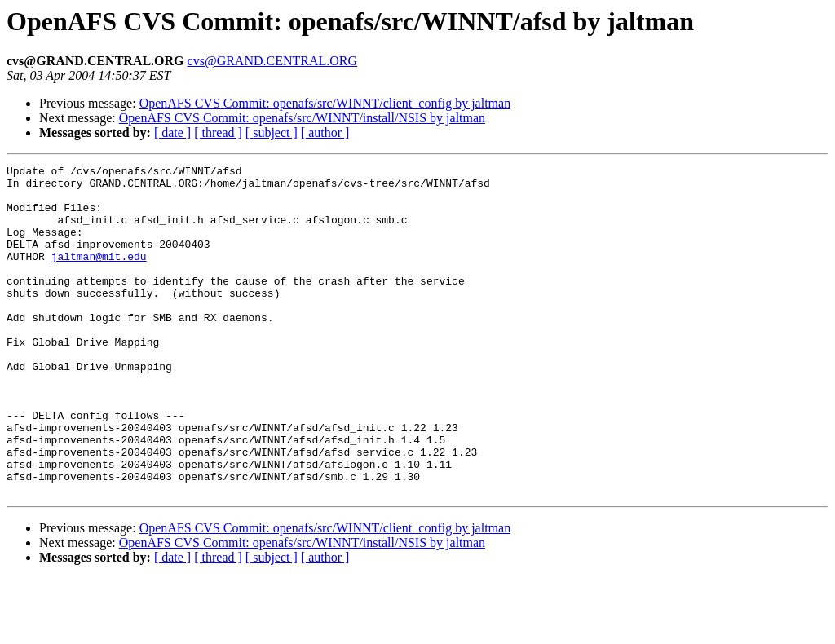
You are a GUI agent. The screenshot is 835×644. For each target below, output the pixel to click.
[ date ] (172, 132)
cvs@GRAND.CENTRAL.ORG (273, 61)
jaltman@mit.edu (99, 276)
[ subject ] (272, 132)
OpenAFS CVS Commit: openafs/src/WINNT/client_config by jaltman (325, 103)
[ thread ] (218, 132)
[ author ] (325, 132)
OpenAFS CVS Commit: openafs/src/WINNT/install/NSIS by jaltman (302, 118)
